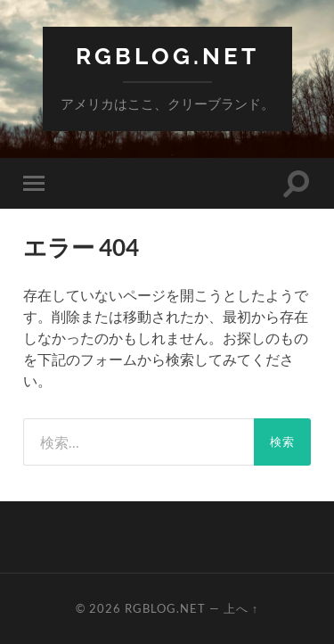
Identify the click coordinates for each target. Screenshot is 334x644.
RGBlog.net (167, 56)
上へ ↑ (241, 608)
